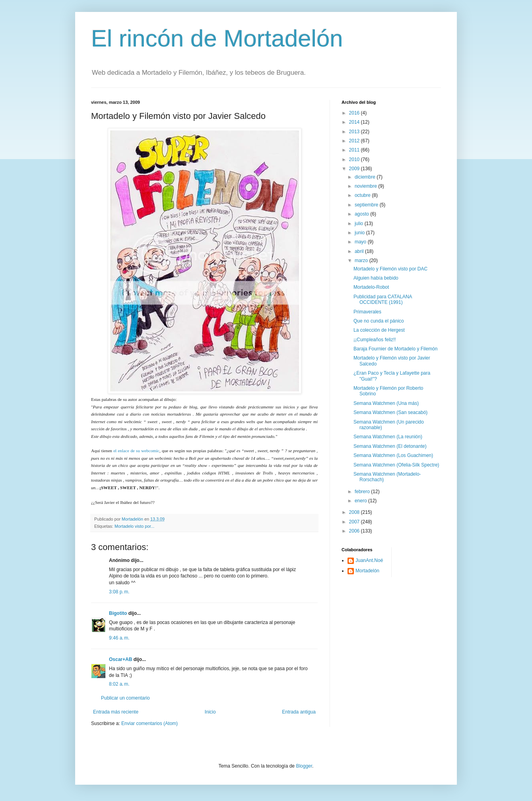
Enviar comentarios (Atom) (150, 723)
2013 (355, 132)
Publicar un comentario (125, 698)
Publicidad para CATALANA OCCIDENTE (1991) (383, 299)
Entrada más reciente (116, 712)
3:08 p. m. (119, 592)
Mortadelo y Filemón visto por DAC (390, 269)
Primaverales (367, 312)
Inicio (210, 712)
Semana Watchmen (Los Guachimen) (393, 455)
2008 (355, 512)
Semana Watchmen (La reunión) (388, 437)
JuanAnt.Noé (369, 560)
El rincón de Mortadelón (217, 38)
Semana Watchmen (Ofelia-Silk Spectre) (396, 465)
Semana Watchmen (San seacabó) (390, 412)
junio (360, 233)
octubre (363, 195)
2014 (355, 122)
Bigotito (118, 613)
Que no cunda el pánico (379, 321)
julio (360, 224)
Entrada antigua (299, 712)
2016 (355, 113)
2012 (355, 141)
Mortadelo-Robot (371, 287)
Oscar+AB (120, 659)
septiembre (367, 205)
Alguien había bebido (376, 278)
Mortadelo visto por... (134, 526)
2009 (355, 169)
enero (361, 501)
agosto (362, 214)
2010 (355, 159)
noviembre (366, 186)
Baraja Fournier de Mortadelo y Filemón (395, 349)
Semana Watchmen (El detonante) (390, 446)
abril (360, 251)
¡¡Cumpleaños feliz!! (375, 340)
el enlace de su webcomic (136, 451)
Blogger (304, 766)
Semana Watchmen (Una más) (386, 403)
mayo (361, 242)
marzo (362, 261)
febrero (363, 492)
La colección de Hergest (379, 330)
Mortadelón (367, 571)
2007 (355, 522)
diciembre (366, 177)
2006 (355, 531)
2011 (355, 150)
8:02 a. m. (119, 684)
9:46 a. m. (119, 638)
